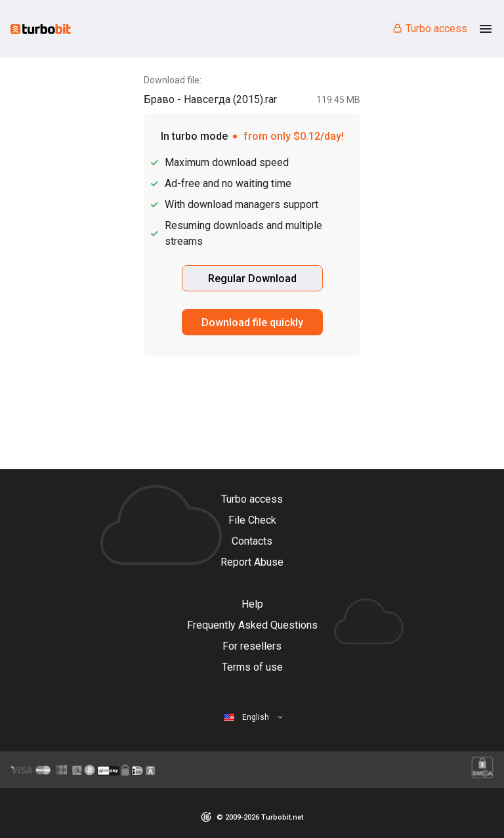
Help (252, 604)
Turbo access (430, 29)
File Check (252, 520)
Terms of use (252, 667)
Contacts (252, 541)
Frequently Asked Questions (252, 625)
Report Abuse (252, 562)
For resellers (252, 646)
